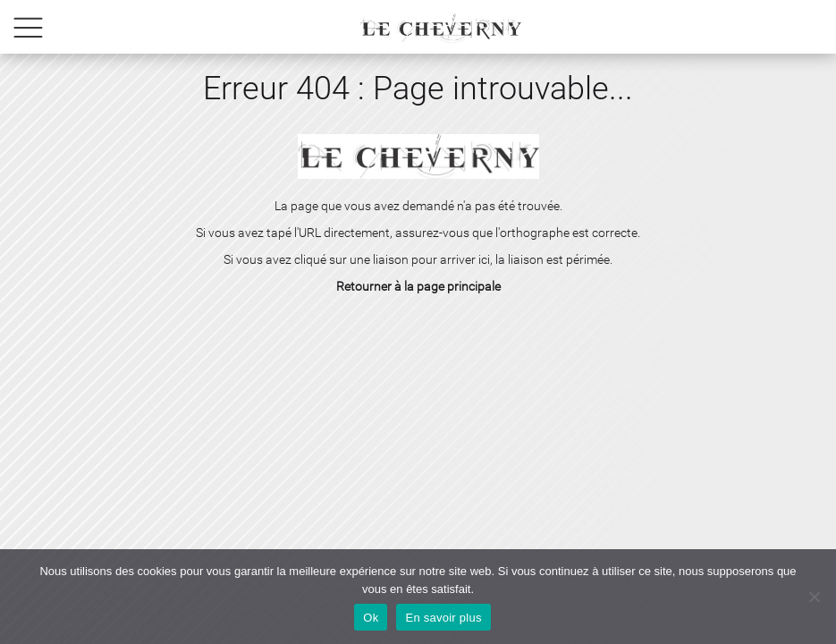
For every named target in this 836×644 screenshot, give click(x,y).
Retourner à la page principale (418, 286)
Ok (371, 618)
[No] (814, 597)
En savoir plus (443, 618)
